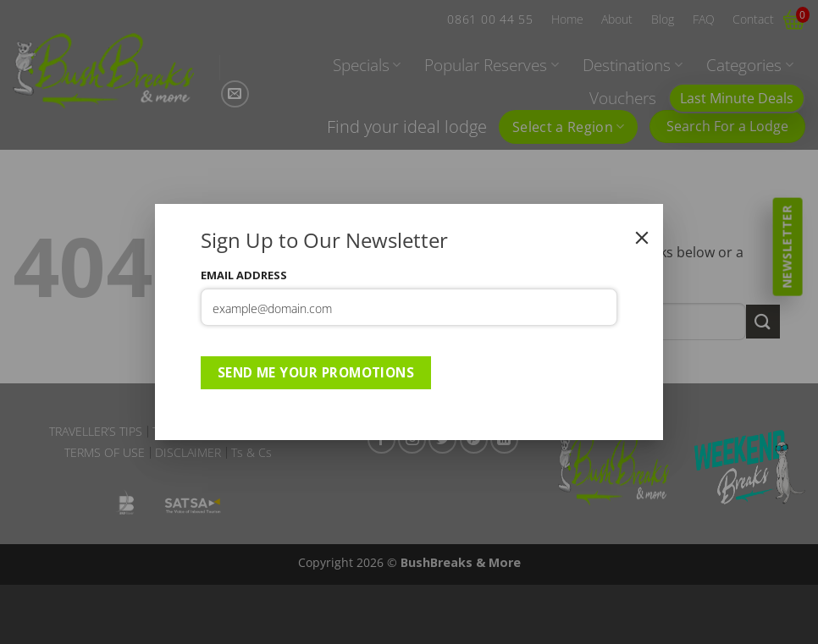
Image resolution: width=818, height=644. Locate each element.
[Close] (642, 238)
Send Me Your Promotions (316, 372)
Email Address (244, 275)
